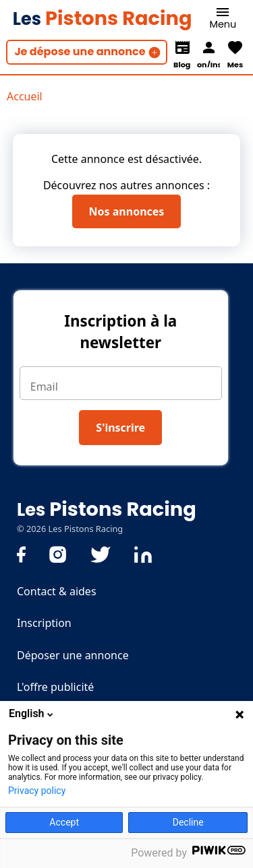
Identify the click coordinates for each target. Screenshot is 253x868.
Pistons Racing (103, 18)
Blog (182, 63)
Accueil (25, 96)
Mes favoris (235, 63)
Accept (64, 822)
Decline (188, 822)
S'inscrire (120, 428)
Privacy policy (37, 791)
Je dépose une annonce (80, 52)
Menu (223, 24)
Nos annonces (127, 211)
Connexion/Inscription (208, 63)
